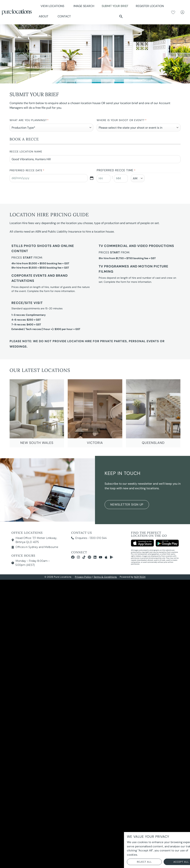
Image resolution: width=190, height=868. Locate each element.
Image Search (84, 6)
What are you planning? (29, 120)
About (44, 16)
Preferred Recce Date (27, 171)
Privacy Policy (83, 577)
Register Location (150, 6)
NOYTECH (140, 577)
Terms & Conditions (105, 577)
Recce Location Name (26, 152)
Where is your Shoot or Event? (121, 120)
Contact (64, 16)
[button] (121, 16)
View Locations (53, 6)
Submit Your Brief (115, 6)
